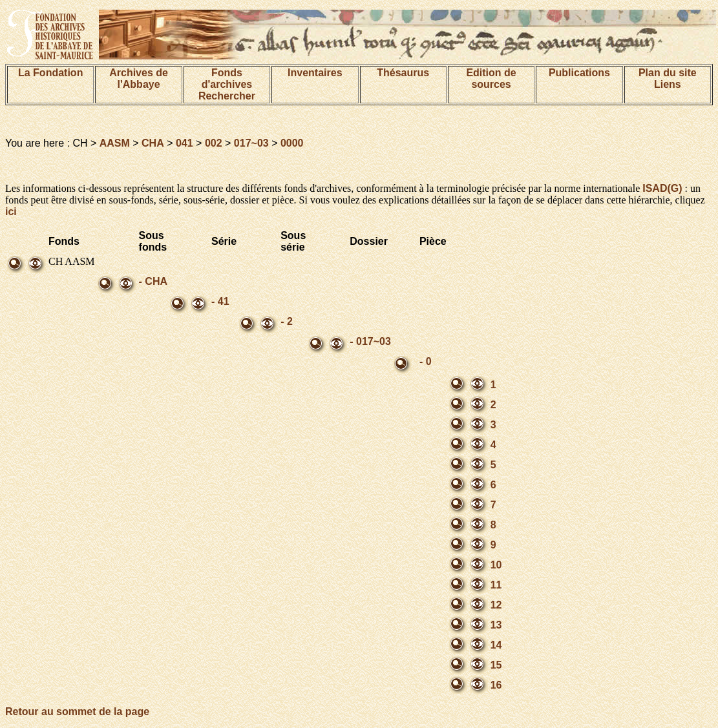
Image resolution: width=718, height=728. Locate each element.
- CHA (153, 281)
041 (185, 143)
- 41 (220, 301)
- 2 (287, 321)
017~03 (251, 143)
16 (496, 685)
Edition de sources (491, 78)
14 (496, 645)
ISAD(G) (662, 188)
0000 (292, 143)
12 (496, 605)
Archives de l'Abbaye (139, 78)
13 (496, 625)
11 (496, 585)
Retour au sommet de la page (77, 712)
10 (496, 565)
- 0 (426, 361)
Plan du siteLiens (668, 78)
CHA (153, 143)
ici (11, 212)
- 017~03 (370, 341)
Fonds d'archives (227, 78)
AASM (115, 143)
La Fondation (50, 73)
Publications (579, 73)
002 (214, 143)
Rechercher (227, 96)
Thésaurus (403, 73)
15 (496, 665)
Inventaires (315, 73)
